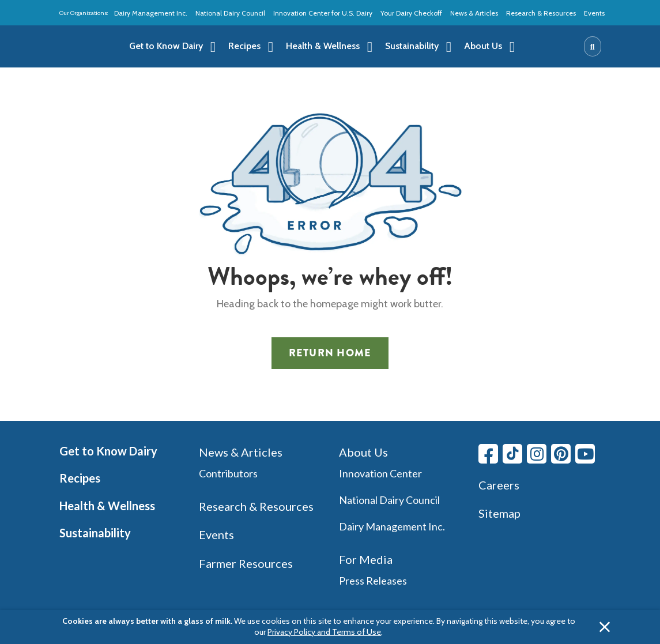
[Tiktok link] (512, 454)
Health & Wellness (107, 506)
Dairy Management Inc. (151, 13)
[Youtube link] (585, 454)
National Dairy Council (230, 13)
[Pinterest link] (561, 454)
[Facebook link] (488, 454)
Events (594, 13)
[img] (86, 47)
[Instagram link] (537, 454)
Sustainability (95, 533)
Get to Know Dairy (108, 451)
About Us (363, 452)
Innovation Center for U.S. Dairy (323, 13)
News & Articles (474, 13)
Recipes (80, 478)
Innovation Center (380, 473)
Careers (499, 485)
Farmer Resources (246, 563)
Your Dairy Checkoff (411, 13)
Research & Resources (541, 13)
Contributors (228, 473)
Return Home (330, 353)
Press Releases (373, 581)
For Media (366, 559)
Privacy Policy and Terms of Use (324, 632)
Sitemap (499, 513)
